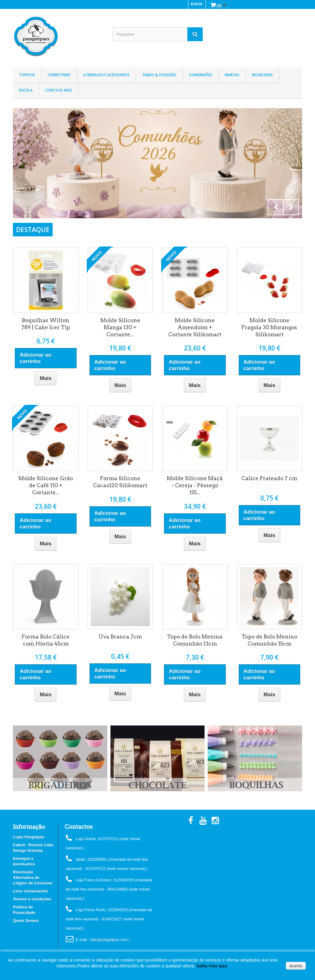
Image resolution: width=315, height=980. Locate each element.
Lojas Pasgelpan (29, 837)
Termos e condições (32, 899)
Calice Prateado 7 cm (269, 478)
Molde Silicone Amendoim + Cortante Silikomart (195, 327)
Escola (26, 90)
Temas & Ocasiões (159, 75)
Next (291, 207)
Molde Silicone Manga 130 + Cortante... (120, 327)
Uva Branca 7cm (120, 637)
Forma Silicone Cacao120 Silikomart (120, 482)
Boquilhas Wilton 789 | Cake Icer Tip (46, 324)
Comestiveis (59, 75)
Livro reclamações (30, 891)
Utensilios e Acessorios (106, 75)
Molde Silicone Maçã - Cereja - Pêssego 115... (195, 485)
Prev (276, 207)
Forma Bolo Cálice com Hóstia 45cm (46, 640)
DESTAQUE (33, 230)
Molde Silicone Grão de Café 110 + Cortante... (46, 485)
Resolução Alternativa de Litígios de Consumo (33, 877)
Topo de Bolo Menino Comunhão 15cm (269, 640)
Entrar (197, 4)
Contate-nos (59, 90)
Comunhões (201, 75)
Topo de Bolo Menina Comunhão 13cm (195, 640)
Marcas (232, 75)
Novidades (262, 75)
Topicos (27, 75)
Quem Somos (26, 921)
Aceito (296, 966)
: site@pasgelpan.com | (109, 940)
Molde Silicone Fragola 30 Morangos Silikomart (269, 327)
